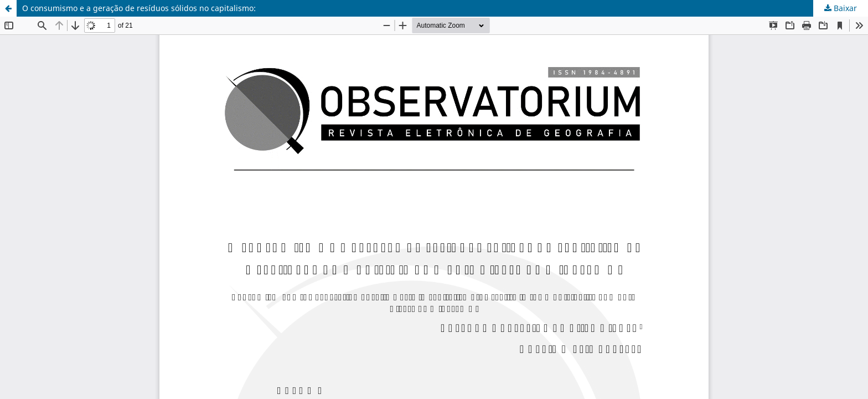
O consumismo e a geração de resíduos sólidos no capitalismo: (139, 8)
